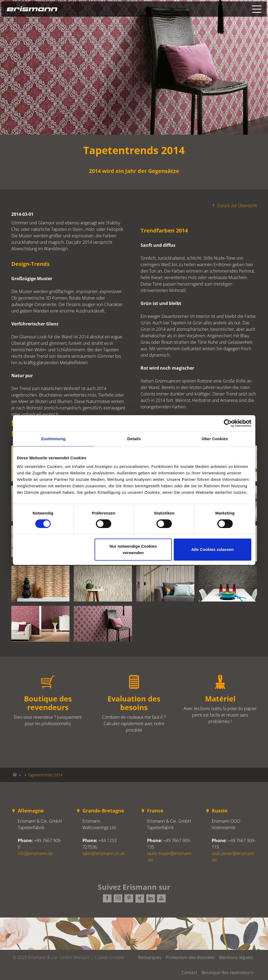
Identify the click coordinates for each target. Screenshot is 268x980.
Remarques (150, 957)
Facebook (107, 899)
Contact (189, 972)
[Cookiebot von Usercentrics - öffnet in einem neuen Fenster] (228, 423)
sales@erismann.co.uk (104, 853)
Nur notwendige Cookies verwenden (133, 549)
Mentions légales (236, 957)
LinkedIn (150, 899)
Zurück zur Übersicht (234, 206)
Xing (140, 899)
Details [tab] (134, 439)
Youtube (161, 899)
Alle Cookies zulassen (213, 549)
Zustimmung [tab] (53, 439)
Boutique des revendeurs (227, 972)
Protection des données (190, 957)
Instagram (118, 899)
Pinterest (129, 899)
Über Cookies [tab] (215, 439)
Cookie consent (109, 957)
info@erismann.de (35, 853)
